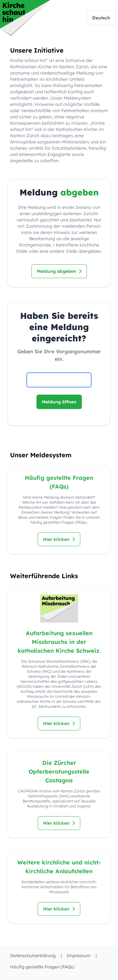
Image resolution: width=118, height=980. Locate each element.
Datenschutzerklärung (33, 956)
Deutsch (101, 18)
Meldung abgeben (59, 271)
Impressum (79, 956)
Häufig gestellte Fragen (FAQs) (42, 967)
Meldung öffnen (59, 402)
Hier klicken (59, 539)
